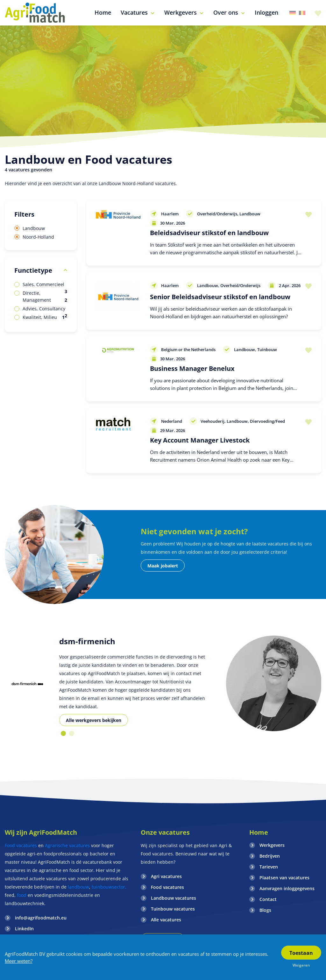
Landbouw (34, 228)
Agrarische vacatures (68, 845)
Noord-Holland (38, 237)
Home (259, 832)
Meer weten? (19, 961)
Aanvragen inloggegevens (287, 888)
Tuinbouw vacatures (173, 909)
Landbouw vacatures (174, 898)
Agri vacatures (166, 876)
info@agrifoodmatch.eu (41, 918)
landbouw (78, 887)
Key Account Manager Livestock (200, 440)
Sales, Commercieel (45, 285)
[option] (27, 684)
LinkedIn (24, 929)
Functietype (33, 270)
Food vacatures (21, 845)
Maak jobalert (163, 566)
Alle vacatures (166, 920)
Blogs (265, 910)
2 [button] (72, 733)
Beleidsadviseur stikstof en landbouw (209, 233)
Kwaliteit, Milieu (44, 317)
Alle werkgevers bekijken (94, 720)
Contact (268, 899)
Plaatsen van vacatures (284, 878)
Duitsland (293, 13)
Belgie (302, 13)
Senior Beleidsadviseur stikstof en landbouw (220, 297)
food (22, 895)
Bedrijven (270, 856)
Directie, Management (45, 297)
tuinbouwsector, (109, 887)
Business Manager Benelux (192, 368)
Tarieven (269, 867)
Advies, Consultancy (45, 309)
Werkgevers (272, 845)
